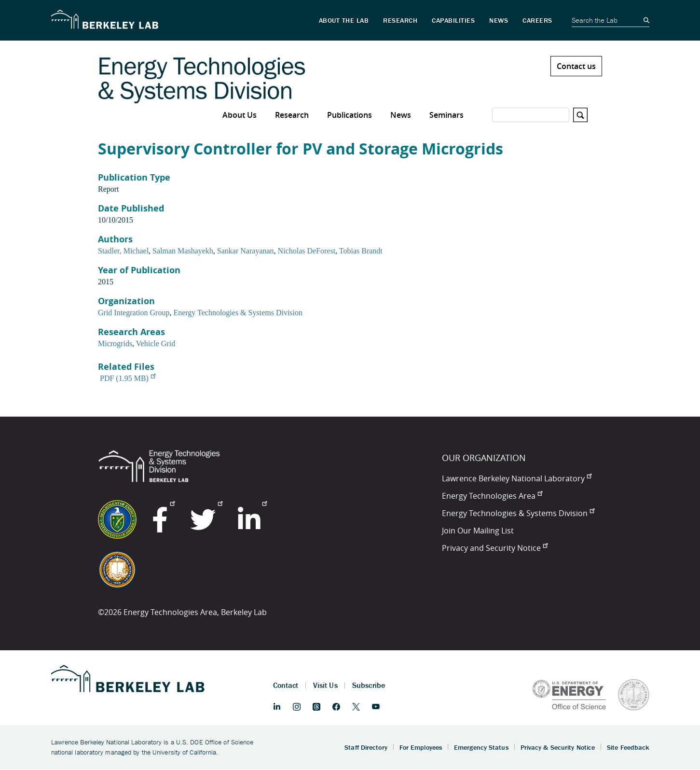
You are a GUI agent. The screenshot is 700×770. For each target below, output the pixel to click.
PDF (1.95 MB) (128, 378)
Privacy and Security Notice (495, 548)
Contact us (576, 66)
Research (292, 115)
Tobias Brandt (361, 251)
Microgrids (115, 343)
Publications (350, 115)
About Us (240, 115)
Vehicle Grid (156, 343)
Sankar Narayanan (246, 251)
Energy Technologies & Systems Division (238, 313)
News (401, 115)
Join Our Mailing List (478, 531)
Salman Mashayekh (183, 251)
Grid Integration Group (134, 313)
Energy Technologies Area (492, 496)
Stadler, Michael (123, 251)
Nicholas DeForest (307, 251)
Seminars (446, 115)
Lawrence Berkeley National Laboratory (517, 478)
